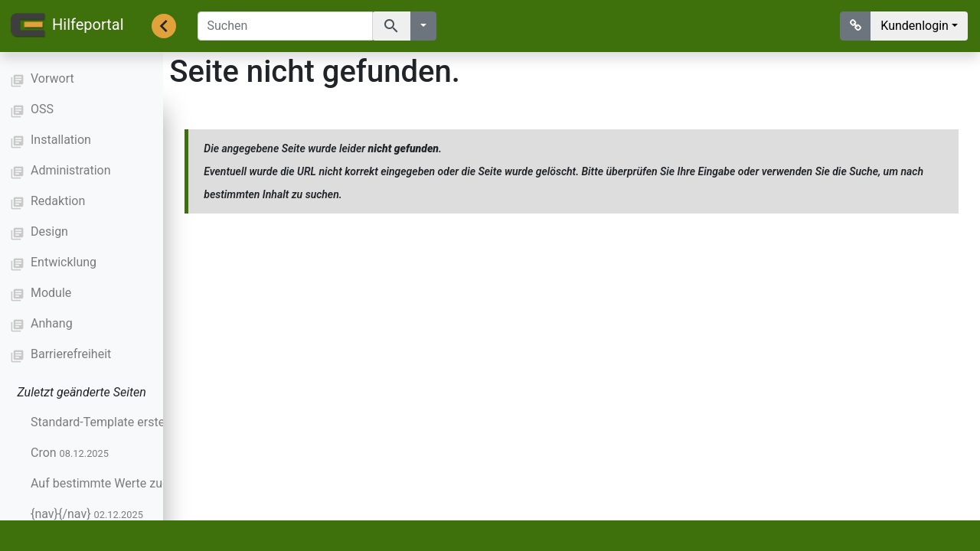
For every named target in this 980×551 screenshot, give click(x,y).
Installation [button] (61, 140)
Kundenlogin (915, 26)
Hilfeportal (67, 26)
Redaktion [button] (58, 201)
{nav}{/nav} (87, 514)
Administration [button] (71, 170)
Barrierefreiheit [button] (71, 354)
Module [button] (51, 293)
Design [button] (49, 231)
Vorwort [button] (52, 78)
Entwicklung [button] (64, 262)
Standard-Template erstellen (134, 422)
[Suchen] (285, 26)
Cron (70, 453)
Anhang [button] (52, 323)
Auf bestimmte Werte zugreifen (142, 483)
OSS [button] (42, 109)
